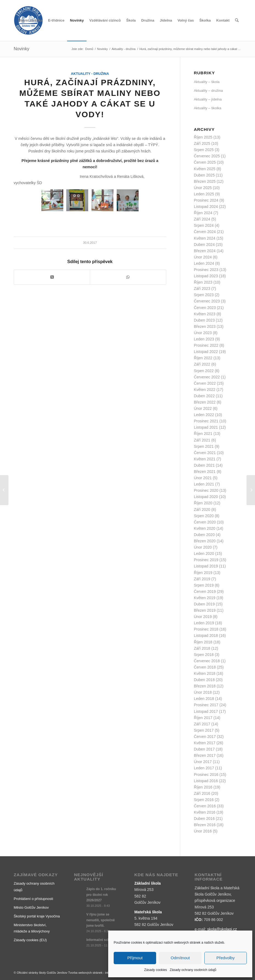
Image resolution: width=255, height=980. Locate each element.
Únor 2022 (203, 408)
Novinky (22, 49)
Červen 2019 (205, 591)
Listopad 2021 (206, 427)
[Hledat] (237, 20)
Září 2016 (202, 793)
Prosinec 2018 (206, 629)
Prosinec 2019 (206, 560)
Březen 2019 (205, 610)
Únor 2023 (203, 333)
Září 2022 (202, 364)
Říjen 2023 (203, 282)
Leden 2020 (204, 554)
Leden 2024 (204, 263)
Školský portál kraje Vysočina (37, 916)
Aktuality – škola (207, 82)
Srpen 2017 (204, 730)
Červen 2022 (205, 383)
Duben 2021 (204, 465)
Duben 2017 (204, 749)
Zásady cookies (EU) (30, 940)
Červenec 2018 (207, 661)
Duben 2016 (204, 819)
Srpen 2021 (204, 446)
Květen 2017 (205, 743)
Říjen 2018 (203, 642)
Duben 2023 (204, 320)
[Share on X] (52, 277)
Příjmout (135, 958)
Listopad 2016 (206, 781)
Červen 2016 (205, 806)
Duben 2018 (204, 680)
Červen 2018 (205, 667)
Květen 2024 (205, 238)
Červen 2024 (205, 232)
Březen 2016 (205, 825)
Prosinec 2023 (206, 270)
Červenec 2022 (207, 377)
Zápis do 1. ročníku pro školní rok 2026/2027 (101, 894)
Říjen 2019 (203, 573)
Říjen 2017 (203, 718)
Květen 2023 (205, 314)
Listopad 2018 (206, 635)
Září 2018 (202, 648)
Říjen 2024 (203, 213)
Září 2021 (202, 440)
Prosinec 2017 (206, 705)
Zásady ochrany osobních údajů (193, 970)
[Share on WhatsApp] (128, 277)
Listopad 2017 (206, 711)
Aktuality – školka (208, 108)
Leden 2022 (204, 415)
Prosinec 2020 (206, 490)
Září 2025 (202, 143)
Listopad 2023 (206, 276)
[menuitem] (31, 20)
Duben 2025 (204, 175)
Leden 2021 (204, 484)
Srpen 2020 (204, 516)
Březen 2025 (205, 181)
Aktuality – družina (208, 91)
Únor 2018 (203, 692)
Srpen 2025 (204, 150)
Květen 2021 (205, 459)
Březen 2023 (205, 326)
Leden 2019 (204, 623)
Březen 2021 (205, 472)
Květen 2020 (205, 528)
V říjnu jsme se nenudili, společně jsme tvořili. (101, 920)
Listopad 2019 (206, 566)
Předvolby (226, 958)
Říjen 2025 (203, 137)
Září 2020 (202, 510)
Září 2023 (202, 289)
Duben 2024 (204, 245)
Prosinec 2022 (206, 345)
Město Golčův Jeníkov (31, 907)
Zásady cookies (155, 970)
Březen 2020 (205, 541)
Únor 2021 (203, 478)
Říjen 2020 (203, 503)
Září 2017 (202, 724)
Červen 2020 (205, 522)
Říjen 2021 (203, 434)
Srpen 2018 (204, 655)
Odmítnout (180, 958)
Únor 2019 (203, 617)
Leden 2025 (204, 194)
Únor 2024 (203, 257)
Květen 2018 (205, 673)
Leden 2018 (204, 699)
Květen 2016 (205, 812)
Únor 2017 (203, 762)
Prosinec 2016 (206, 775)
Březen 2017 (205, 755)
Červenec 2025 (207, 156)
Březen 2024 (205, 251)
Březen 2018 (205, 686)
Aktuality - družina (90, 74)
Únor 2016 (203, 831)
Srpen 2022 (204, 371)
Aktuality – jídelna (208, 99)
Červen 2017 (205, 737)
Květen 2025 (205, 169)
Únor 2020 (203, 547)
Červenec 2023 (207, 301)
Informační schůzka (101, 940)
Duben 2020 (204, 535)
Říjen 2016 (203, 787)
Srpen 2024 (204, 225)
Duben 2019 (204, 604)
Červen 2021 (205, 453)
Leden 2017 (204, 768)
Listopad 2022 (206, 352)
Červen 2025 (205, 162)
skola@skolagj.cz (222, 929)
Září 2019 (202, 579)
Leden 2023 (204, 339)
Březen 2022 (205, 402)
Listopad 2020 (206, 497)
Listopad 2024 (206, 207)
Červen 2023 (205, 308)
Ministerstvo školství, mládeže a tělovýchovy (32, 928)
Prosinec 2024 (206, 200)
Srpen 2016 (204, 800)
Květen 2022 (205, 390)
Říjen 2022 (203, 358)
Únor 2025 (203, 188)
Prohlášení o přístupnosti (33, 899)
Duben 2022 (204, 396)
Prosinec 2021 (206, 421)
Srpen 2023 (204, 295)
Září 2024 (202, 219)
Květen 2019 (205, 598)
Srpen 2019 (204, 585)
